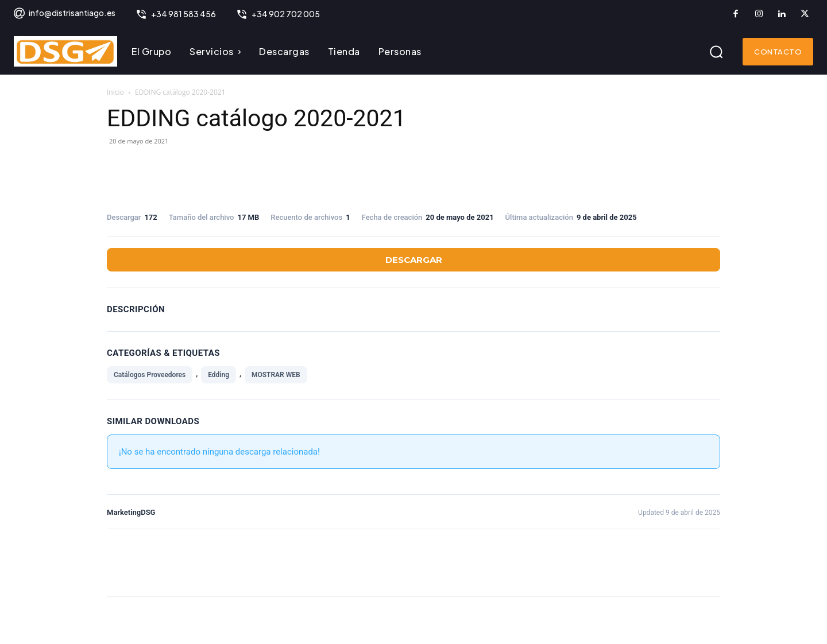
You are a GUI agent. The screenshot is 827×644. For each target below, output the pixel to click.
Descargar (414, 260)
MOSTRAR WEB (276, 375)
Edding (219, 375)
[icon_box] (64, 14)
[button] (716, 52)
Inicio (115, 92)
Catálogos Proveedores (150, 375)
